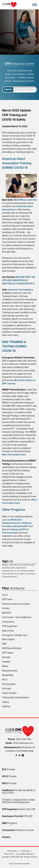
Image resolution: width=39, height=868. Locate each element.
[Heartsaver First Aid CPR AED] (17, 816)
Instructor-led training (19, 290)
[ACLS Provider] (9, 777)
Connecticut (8, 622)
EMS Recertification (12, 648)
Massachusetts (10, 671)
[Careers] (6, 837)
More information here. (14, 455)
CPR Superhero (10, 626)
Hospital (6, 662)
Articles (6, 608)
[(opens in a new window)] (16, 755)
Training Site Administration (16, 698)
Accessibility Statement (25, 854)
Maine (5, 666)
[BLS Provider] (9, 770)
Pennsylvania (9, 684)
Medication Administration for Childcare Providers (17, 523)
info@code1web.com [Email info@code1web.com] (20, 743)
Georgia (6, 657)
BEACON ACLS (10, 284)
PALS (5, 680)
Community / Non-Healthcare (17, 617)
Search (8, 90)
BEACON (6, 613)
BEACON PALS (27, 284)
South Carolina (9, 693)
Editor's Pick (8, 631)
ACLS (5, 595)
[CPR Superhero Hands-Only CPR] (19, 809)
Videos (6, 702)
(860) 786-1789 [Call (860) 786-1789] (19, 739)
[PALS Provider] (9, 783)
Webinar (6, 707)
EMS (4, 644)
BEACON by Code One (25, 200)
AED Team (7, 600)
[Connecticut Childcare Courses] (18, 830)
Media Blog (8, 675)
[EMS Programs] (10, 823)
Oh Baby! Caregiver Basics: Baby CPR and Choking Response (19, 801)
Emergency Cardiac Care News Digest (15, 637)
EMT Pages (8, 653)
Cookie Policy (25, 851)
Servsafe (7, 689)
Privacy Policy (12, 851)
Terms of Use (9, 854)
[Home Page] (9, 5)
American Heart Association (16, 604)
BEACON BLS (20, 280)
